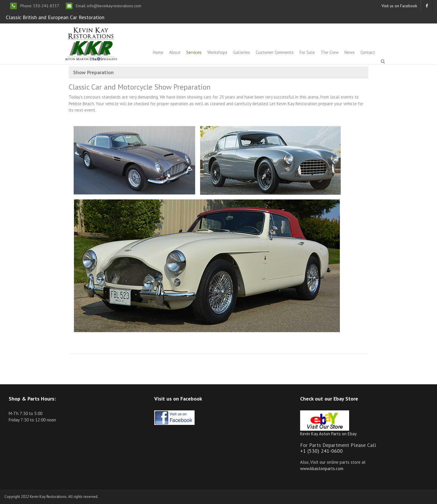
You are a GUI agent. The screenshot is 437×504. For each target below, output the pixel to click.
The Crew (330, 52)
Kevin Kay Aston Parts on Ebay (328, 434)
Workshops (217, 52)
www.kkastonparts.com (322, 468)
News (350, 52)
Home (158, 52)
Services (194, 52)
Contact (368, 52)
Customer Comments (275, 52)
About (175, 52)
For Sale (307, 52)
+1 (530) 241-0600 (321, 451)
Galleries (242, 52)
